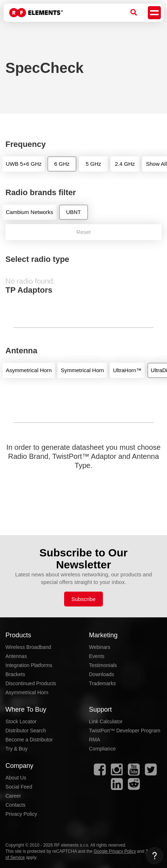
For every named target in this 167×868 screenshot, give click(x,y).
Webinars (100, 647)
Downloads (102, 674)
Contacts (15, 805)
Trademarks (103, 683)
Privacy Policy (21, 814)
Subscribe (83, 599)
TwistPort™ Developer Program (125, 731)
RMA (95, 740)
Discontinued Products (31, 683)
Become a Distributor (29, 740)
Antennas (16, 656)
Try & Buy (16, 749)
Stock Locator (21, 721)
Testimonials (103, 665)
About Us (16, 778)
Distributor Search (26, 731)
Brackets (15, 674)
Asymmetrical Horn (27, 692)
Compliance (103, 749)
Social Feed (19, 787)
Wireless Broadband (28, 647)
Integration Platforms (29, 665)
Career (13, 796)
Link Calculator (106, 721)
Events (97, 656)
